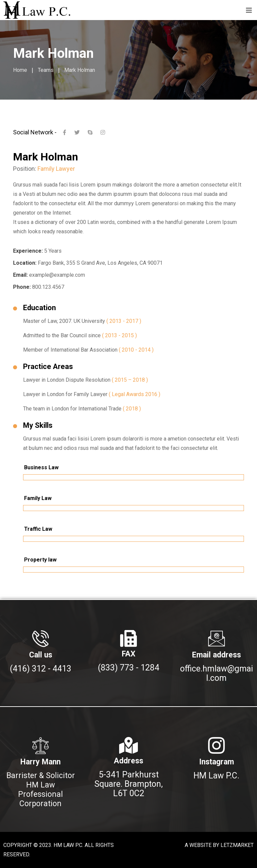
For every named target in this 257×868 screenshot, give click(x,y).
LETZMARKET (237, 845)
